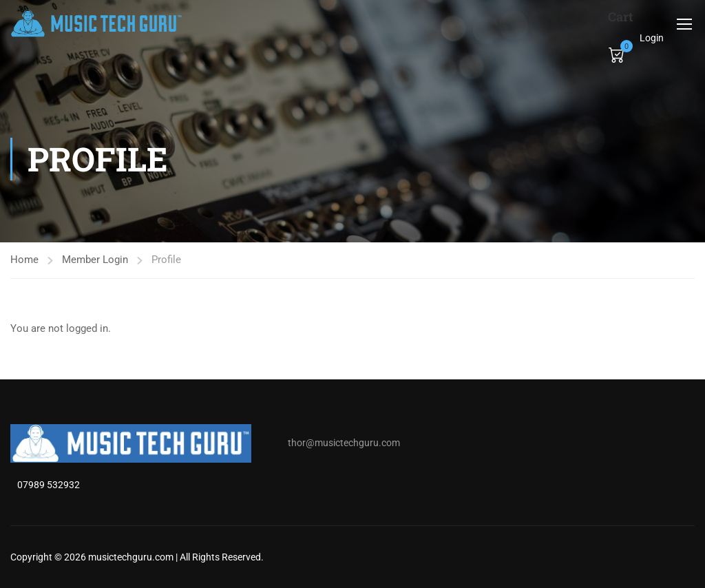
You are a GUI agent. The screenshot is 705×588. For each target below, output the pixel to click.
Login (652, 38)
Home (24, 260)
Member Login (95, 260)
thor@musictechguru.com (344, 443)
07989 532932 (49, 485)
